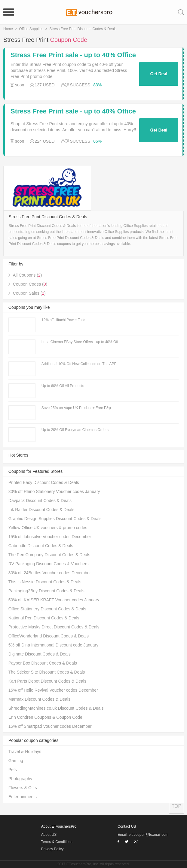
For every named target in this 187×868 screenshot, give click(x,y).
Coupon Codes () (30, 284)
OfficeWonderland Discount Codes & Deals (49, 636)
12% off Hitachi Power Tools (64, 320)
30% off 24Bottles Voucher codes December (50, 573)
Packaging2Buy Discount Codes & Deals (46, 591)
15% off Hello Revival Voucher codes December (53, 690)
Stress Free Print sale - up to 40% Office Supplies (73, 55)
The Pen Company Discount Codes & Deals (49, 555)
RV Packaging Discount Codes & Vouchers (49, 564)
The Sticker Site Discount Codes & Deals (47, 672)
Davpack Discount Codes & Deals (40, 501)
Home (8, 29)
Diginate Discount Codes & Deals (40, 654)
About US (49, 835)
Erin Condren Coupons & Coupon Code (45, 717)
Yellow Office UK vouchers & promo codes (48, 528)
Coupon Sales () (29, 293)
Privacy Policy (52, 849)
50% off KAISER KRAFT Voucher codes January (54, 600)
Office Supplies (31, 29)
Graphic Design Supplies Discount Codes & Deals (55, 519)
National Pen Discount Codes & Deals (44, 618)
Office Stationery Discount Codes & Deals (47, 609)
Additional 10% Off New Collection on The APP (79, 364)
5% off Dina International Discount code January (53, 645)
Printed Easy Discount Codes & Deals (44, 482)
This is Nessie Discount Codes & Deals (45, 582)
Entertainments (23, 797)
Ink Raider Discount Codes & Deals (41, 510)
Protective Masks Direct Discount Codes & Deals (54, 627)
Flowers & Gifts (23, 788)
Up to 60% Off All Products (63, 386)
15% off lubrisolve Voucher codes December (50, 537)
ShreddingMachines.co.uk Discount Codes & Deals (56, 708)
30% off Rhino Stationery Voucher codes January (54, 491)
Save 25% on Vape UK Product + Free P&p (76, 408)
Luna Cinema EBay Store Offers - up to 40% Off (80, 342)
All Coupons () (28, 275)
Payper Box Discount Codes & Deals (43, 663)
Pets (13, 770)
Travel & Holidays (25, 752)
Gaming (16, 761)
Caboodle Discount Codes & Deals (41, 546)
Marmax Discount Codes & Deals (39, 699)
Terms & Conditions (57, 842)
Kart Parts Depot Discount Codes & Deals (47, 681)
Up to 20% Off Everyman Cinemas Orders (75, 430)
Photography (20, 779)
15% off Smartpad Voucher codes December (50, 726)
